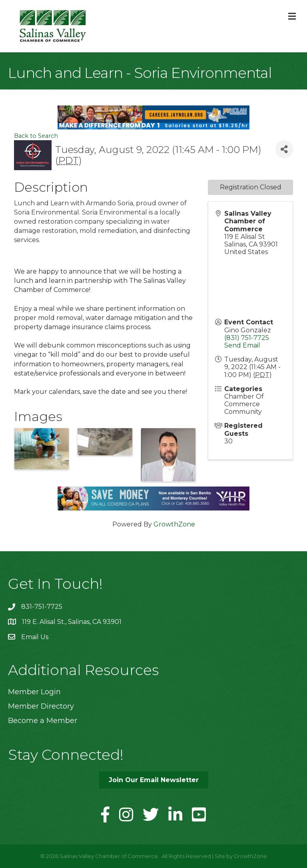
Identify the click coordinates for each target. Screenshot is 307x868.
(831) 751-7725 (247, 338)
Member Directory (41, 706)
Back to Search (36, 136)
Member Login (34, 692)
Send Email (242, 345)
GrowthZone (174, 524)
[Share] (284, 149)
